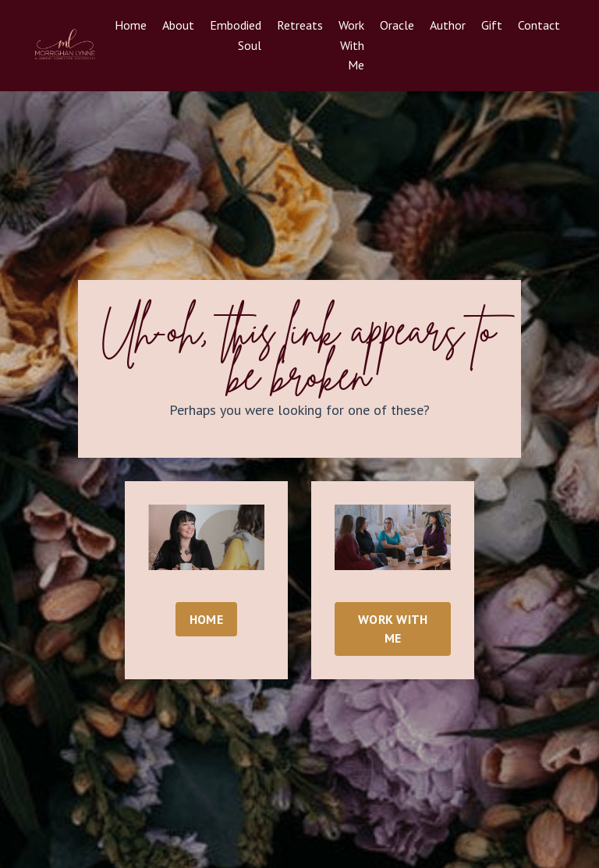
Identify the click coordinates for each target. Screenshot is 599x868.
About (178, 25)
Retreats (300, 25)
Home (131, 25)
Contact (539, 25)
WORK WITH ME (393, 629)
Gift (492, 25)
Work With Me (351, 45)
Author (448, 25)
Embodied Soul (236, 35)
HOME (206, 619)
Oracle (397, 25)
